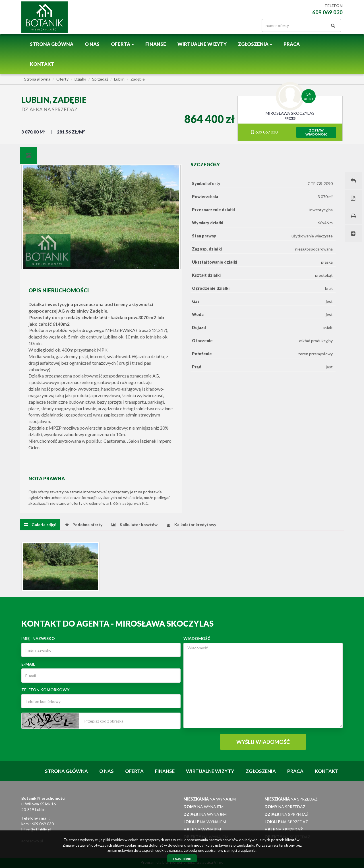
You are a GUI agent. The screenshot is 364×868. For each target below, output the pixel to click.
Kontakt (42, 64)
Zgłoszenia (261, 771)
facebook (236, 24)
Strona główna (52, 44)
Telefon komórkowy (45, 690)
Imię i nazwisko (38, 638)
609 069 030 (264, 132)
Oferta (134, 771)
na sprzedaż (291, 799)
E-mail (28, 664)
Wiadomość (197, 638)
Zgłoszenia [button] (255, 44)
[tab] (28, 155)
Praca (292, 44)
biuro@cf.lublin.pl (36, 829)
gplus (247, 24)
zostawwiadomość (316, 132)
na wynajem (210, 799)
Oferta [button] (122, 44)
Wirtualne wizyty (202, 44)
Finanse (156, 44)
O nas (92, 44)
